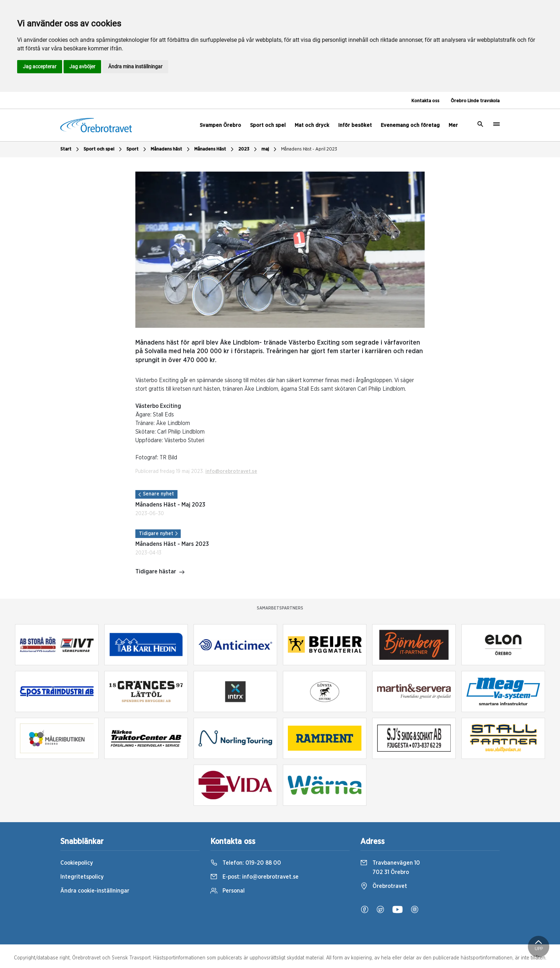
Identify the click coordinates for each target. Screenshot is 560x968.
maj (270, 149)
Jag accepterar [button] (40, 66)
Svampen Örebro (220, 125)
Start (71, 149)
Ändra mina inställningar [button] (135, 66)
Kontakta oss (425, 101)
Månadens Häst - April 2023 (309, 149)
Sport (137, 149)
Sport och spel (268, 125)
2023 (248, 149)
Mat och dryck (312, 125)
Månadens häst (171, 149)
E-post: (254, 877)
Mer (453, 125)
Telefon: (246, 863)
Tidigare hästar (160, 572)
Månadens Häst (215, 149)
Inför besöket (355, 125)
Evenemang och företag (410, 125)
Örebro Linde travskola (475, 101)
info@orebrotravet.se (231, 471)
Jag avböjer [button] (82, 66)
